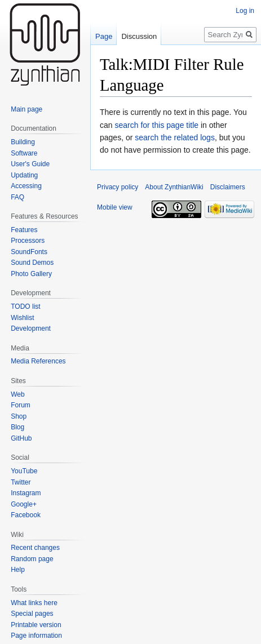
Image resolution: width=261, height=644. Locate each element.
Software (24, 153)
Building (23, 142)
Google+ (24, 504)
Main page (26, 109)
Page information (36, 636)
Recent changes (35, 548)
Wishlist (22, 318)
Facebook (26, 515)
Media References (38, 361)
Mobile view (115, 207)
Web (17, 394)
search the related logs (175, 137)
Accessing (26, 186)
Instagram (26, 493)
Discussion (139, 36)
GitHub (21, 438)
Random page (32, 559)
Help (18, 570)
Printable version (36, 625)
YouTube (24, 471)
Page (104, 36)
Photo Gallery (31, 274)
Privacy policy (118, 187)
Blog (17, 427)
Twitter (21, 482)
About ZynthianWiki (174, 187)
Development (31, 328)
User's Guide (30, 164)
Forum (21, 405)
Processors (28, 241)
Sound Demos (32, 263)
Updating (24, 175)
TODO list (25, 307)
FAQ (17, 197)
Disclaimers (228, 187)
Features (24, 230)
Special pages (32, 614)
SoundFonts (29, 252)
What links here (34, 603)
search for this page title (156, 125)
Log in (245, 11)
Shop (19, 416)
